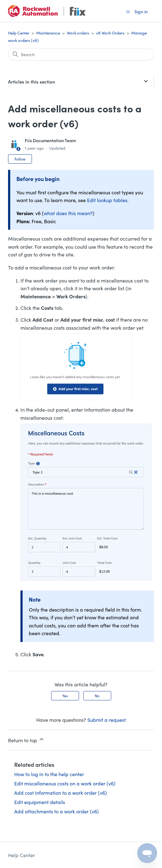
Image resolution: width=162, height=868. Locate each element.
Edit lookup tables (107, 200)
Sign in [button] (141, 11)
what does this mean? (68, 213)
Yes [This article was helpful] (65, 696)
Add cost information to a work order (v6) (61, 793)
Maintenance (48, 33)
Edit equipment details (40, 802)
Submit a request (107, 720)
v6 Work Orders (110, 33)
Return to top (26, 740)
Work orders (78, 33)
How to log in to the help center (49, 774)
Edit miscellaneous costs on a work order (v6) (65, 783)
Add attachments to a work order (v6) (57, 811)
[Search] (81, 54)
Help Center (19, 33)
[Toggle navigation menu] (128, 11)
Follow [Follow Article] (20, 159)
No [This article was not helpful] (97, 696)
